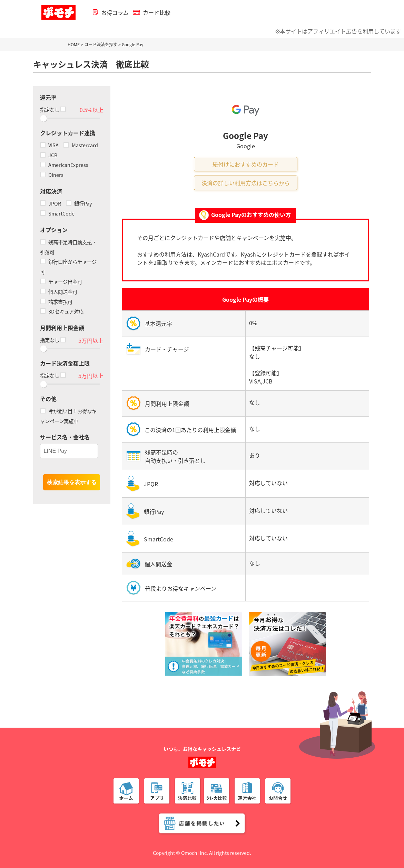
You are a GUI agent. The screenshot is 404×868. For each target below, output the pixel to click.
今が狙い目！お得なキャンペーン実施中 (68, 416)
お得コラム (111, 12)
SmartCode (57, 213)
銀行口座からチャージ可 (68, 267)
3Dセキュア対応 (62, 311)
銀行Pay (79, 203)
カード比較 (152, 12)
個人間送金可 (59, 292)
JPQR (51, 203)
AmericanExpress (64, 165)
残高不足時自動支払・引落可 (68, 247)
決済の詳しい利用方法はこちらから (246, 183)
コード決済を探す (101, 44)
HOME (74, 44)
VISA (49, 145)
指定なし (52, 110)
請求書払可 (56, 302)
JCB (49, 155)
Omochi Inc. (195, 853)
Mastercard (81, 145)
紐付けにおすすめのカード (246, 164)
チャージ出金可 (61, 282)
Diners (52, 175)
